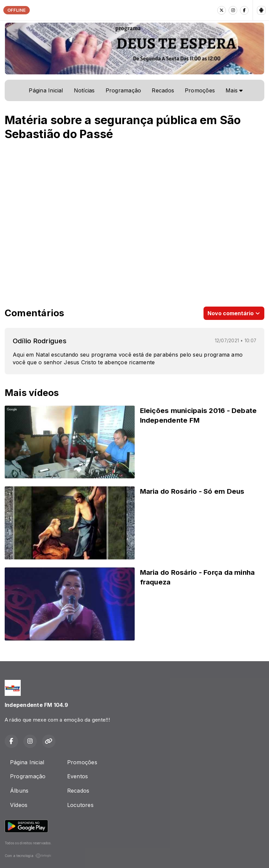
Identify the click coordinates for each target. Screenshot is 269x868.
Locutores (80, 805)
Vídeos (19, 805)
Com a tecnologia (28, 856)
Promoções (200, 90)
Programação (123, 90)
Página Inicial (46, 90)
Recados (163, 90)
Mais (234, 90)
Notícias (84, 90)
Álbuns (19, 791)
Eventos (78, 776)
